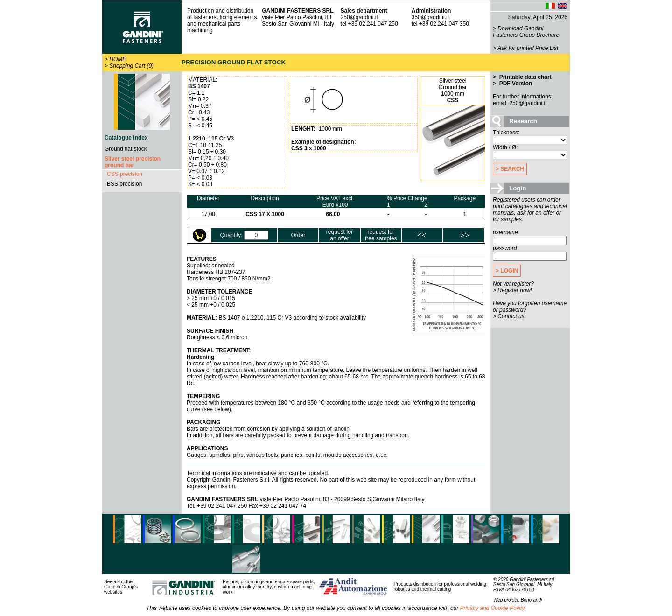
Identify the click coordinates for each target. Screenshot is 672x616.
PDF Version (515, 84)
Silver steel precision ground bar (133, 162)
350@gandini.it (430, 17)
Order (298, 235)
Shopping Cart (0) (131, 66)
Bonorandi (532, 600)
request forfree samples (381, 235)
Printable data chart (524, 77)
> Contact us (509, 316)
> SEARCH (510, 169)
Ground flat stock (126, 149)
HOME (118, 59)
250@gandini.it (359, 17)
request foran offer (339, 235)
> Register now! (512, 290)
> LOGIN (507, 271)
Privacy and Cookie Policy (492, 608)
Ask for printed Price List (528, 48)
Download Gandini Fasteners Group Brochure (526, 32)
